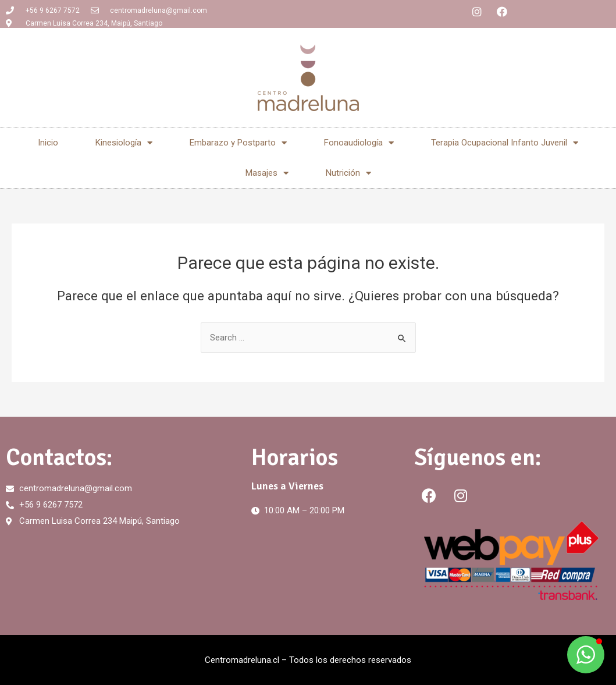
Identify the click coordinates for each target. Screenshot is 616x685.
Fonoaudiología (359, 143)
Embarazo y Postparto (238, 143)
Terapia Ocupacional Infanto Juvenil (505, 143)
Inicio (48, 143)
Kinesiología (124, 143)
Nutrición (348, 173)
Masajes (267, 173)
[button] (586, 655)
